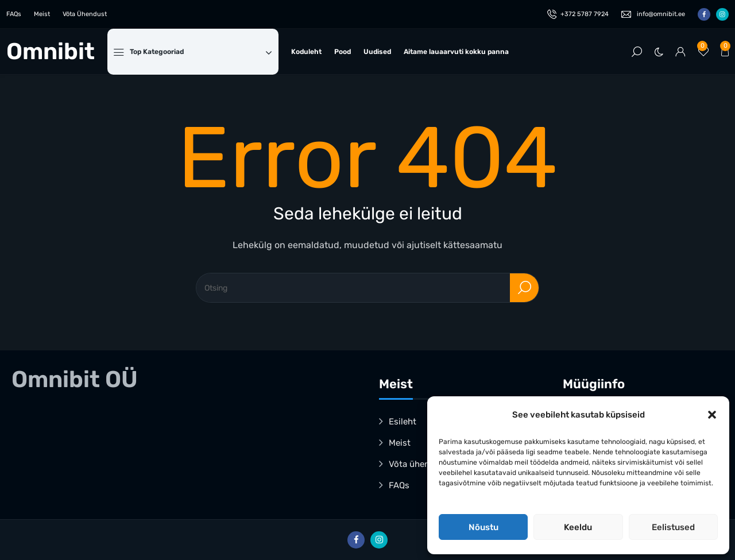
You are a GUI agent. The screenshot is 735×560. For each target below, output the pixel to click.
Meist (42, 14)
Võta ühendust (418, 464)
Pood (343, 52)
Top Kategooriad (201, 52)
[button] (712, 415)
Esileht (403, 422)
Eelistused (673, 527)
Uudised (377, 52)
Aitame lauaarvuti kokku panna (456, 52)
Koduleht (306, 52)
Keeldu (578, 527)
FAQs (14, 14)
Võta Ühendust (85, 14)
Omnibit (51, 52)
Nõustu (483, 527)
